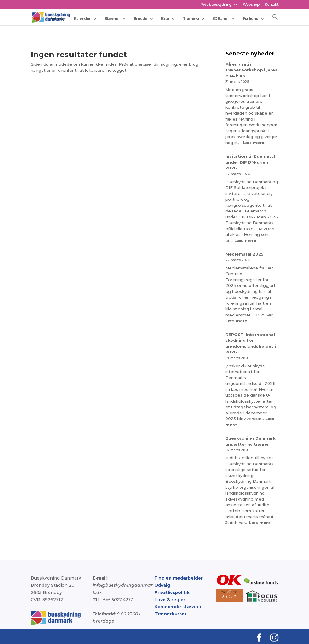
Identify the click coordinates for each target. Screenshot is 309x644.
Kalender (82, 18)
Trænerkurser (170, 614)
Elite (165, 18)
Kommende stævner (178, 607)
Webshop (251, 5)
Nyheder (58, 18)
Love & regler (170, 600)
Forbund (250, 18)
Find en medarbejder (179, 578)
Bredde (140, 18)
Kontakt (271, 5)
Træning (191, 18)
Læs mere (253, 143)
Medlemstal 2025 (244, 254)
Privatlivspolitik (172, 592)
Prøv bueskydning (216, 5)
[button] (275, 19)
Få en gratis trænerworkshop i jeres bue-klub (251, 70)
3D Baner (221, 18)
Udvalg (162, 585)
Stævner (112, 18)
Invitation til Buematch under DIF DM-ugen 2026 (251, 162)
